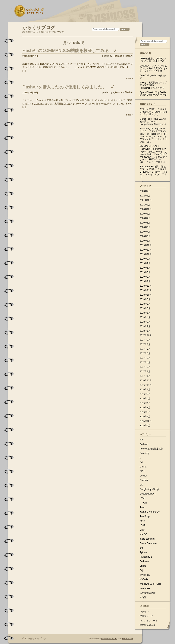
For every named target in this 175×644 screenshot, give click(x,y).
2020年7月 (145, 218)
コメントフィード (149, 621)
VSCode (144, 579)
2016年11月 (146, 385)
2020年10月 (146, 209)
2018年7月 (145, 304)
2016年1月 (145, 417)
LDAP (143, 525)
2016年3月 (145, 408)
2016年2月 (145, 412)
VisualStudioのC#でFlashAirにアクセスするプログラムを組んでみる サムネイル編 (153, 150)
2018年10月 (146, 295)
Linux (142, 530)
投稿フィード (146, 616)
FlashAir (129, 56)
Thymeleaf (145, 575)
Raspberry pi (146, 557)
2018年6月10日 (30, 93)
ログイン (144, 612)
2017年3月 (145, 367)
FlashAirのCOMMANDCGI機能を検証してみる (66, 50)
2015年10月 (146, 421)
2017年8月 (145, 344)
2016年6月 (145, 394)
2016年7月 (145, 390)
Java (142, 507)
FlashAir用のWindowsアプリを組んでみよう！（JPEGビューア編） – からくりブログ (153, 158)
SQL (142, 570)
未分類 (143, 597)
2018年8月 (145, 299)
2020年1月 (145, 241)
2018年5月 (145, 313)
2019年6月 (145, 268)
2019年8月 (145, 259)
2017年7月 (145, 349)
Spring (143, 566)
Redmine (144, 561)
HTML (143, 498)
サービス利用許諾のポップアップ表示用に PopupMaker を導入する (153, 85)
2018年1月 (145, 331)
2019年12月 (146, 245)
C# (141, 462)
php (142, 548)
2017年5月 (145, 358)
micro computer (147, 539)
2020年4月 (145, 232)
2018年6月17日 (30, 56)
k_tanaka (117, 92)
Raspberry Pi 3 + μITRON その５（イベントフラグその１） (153, 131)
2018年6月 (145, 308)
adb (142, 440)
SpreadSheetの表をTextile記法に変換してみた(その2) (153, 94)
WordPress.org (147, 625)
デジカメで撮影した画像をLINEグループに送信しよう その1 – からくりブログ (153, 172)
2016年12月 (146, 381)
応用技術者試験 (148, 593)
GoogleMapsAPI (148, 494)
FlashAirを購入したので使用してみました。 (64, 87)
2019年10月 (146, 254)
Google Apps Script (149, 489)
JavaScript (145, 516)
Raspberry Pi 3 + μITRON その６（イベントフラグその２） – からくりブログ (153, 138)
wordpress (145, 588)
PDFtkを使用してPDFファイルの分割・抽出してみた (153, 60)
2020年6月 (145, 223)
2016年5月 (145, 399)
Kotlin (142, 521)
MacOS (143, 534)
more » (130, 78)
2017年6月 (145, 353)
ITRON (143, 503)
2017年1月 (145, 376)
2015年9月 (145, 426)
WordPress (128, 639)
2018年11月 (146, 290)
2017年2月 (145, 371)
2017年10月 (146, 335)
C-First (143, 467)
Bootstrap (144, 453)
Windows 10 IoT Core (150, 584)
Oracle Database (148, 543)
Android (144, 444)
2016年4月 (145, 403)
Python (143, 552)
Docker (143, 476)
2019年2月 (145, 277)
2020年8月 (145, 214)
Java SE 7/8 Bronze (150, 512)
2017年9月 (145, 340)
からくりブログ (39, 27)
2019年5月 (145, 272)
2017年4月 (145, 362)
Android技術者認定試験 (151, 449)
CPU (142, 471)
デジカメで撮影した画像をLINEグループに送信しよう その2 (153, 112)
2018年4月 (145, 317)
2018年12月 (146, 286)
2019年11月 (146, 250)
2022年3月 (145, 196)
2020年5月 (145, 227)
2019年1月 (145, 281)
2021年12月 (146, 200)
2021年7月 (145, 205)
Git (141, 485)
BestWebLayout (109, 639)
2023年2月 (145, 191)
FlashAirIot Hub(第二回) (152, 167)
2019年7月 (145, 263)
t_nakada (117, 56)
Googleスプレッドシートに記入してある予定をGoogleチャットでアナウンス (153, 68)
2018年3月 (145, 322)
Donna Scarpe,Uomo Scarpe (150, 123)
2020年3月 (145, 236)
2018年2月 (145, 326)
